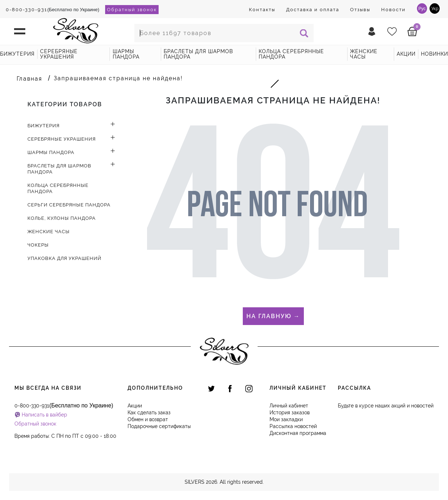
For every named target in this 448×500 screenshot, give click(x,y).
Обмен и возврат (148, 419)
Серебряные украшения (59, 54)
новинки (434, 54)
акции (406, 54)
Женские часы (364, 54)
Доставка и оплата (313, 10)
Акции (135, 406)
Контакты (262, 10)
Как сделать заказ (149, 413)
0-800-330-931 (27, 10)
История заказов (290, 413)
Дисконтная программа (298, 433)
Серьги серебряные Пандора (69, 205)
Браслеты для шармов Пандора (198, 54)
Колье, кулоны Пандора (62, 218)
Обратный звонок (132, 10)
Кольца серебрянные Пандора (291, 54)
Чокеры (38, 245)
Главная (29, 79)
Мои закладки (286, 419)
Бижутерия (17, 54)
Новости (393, 10)
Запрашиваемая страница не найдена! (118, 78)
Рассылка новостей (293, 426)
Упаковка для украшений (64, 258)
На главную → (273, 316)
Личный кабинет (289, 406)
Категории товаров (65, 104)
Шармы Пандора (126, 54)
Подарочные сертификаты (159, 426)
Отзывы (360, 10)
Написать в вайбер (44, 415)
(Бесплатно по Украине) (53, 10)
